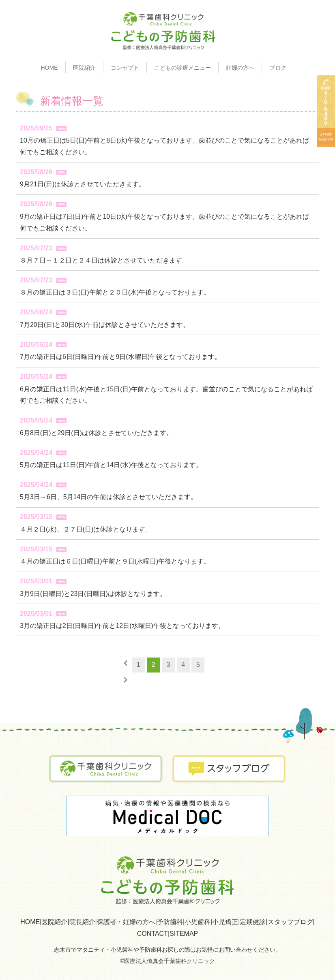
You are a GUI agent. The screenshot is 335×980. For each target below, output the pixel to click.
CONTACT (152, 934)
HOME (49, 68)
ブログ (278, 68)
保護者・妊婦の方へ (126, 922)
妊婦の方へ (240, 68)
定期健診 (253, 922)
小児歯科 (198, 922)
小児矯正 (225, 922)
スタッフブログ (290, 922)
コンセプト (125, 68)
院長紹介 (82, 922)
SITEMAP (184, 934)
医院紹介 (54, 922)
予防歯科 (170, 922)
